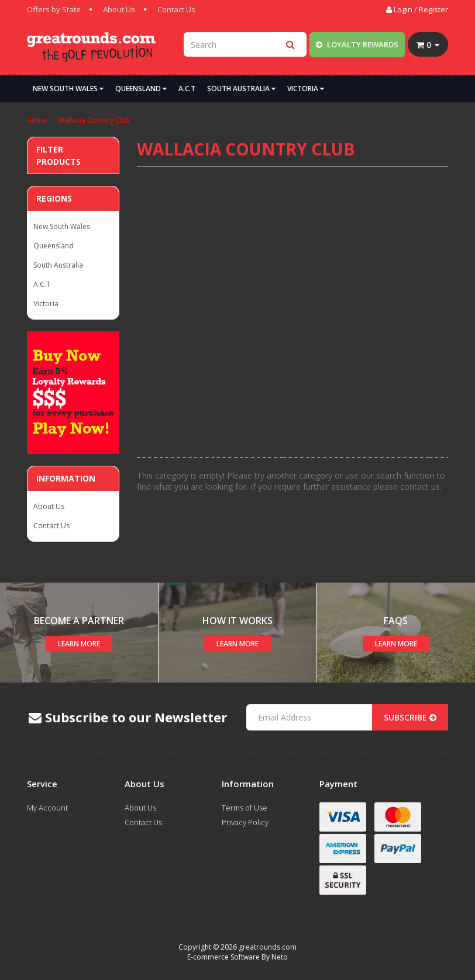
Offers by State (54, 9)
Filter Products (58, 155)
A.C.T (187, 89)
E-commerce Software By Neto (237, 957)
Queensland (141, 89)
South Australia (241, 89)
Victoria (306, 89)
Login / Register (417, 9)
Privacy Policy (245, 822)
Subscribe (410, 717)
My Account (47, 808)
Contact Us (176, 9)
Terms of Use (245, 808)
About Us (119, 9)
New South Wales (68, 89)
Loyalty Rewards (357, 44)
